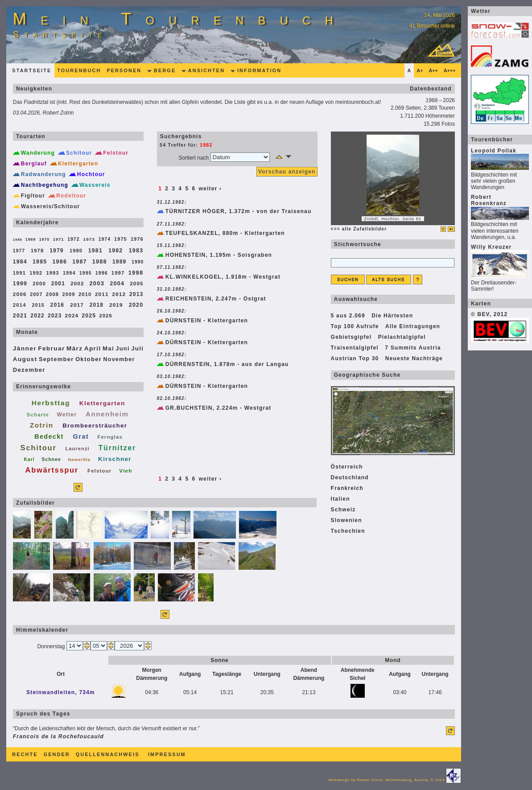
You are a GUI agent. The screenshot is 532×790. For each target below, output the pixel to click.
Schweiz (343, 510)
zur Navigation (32, 3)
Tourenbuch (79, 70)
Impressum (167, 754)
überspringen (403, 244)
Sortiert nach (194, 158)
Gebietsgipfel (351, 337)
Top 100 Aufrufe (355, 326)
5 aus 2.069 (348, 316)
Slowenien (346, 520)
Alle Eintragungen (413, 326)
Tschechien (348, 531)
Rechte (25, 754)
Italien (340, 499)
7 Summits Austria (413, 348)
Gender (57, 754)
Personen (124, 70)
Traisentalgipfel (355, 348)
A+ (420, 70)
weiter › (210, 189)
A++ (433, 70)
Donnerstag (52, 646)
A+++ (450, 70)
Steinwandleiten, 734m (61, 692)
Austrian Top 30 (355, 358)
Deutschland (350, 477)
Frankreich (347, 488)
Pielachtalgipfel (402, 337)
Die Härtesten (392, 316)
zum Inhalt (78, 3)
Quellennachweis (108, 754)
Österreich (347, 467)
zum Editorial (122, 3)
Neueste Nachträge (414, 358)
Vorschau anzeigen (287, 172)
